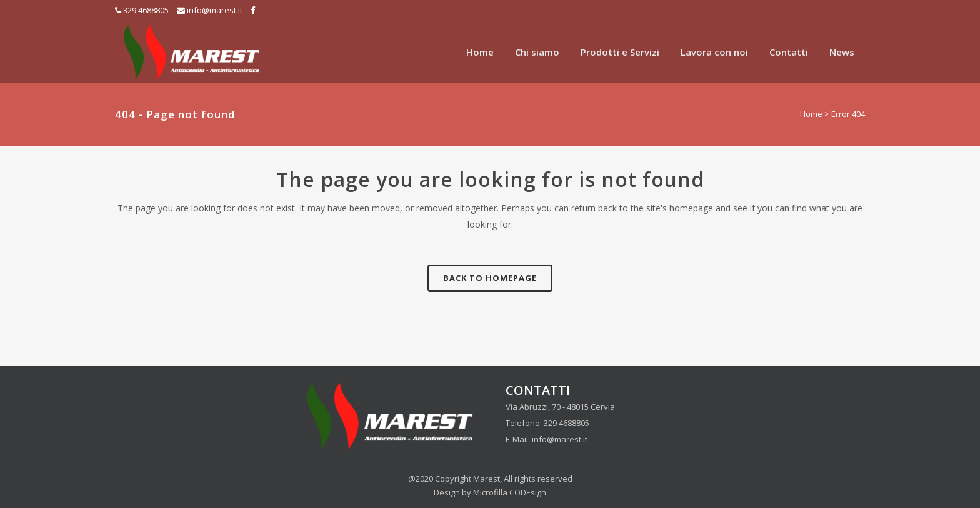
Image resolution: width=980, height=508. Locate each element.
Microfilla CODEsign (510, 492)
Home (811, 114)
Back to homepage (490, 278)
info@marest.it (215, 10)
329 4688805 (146, 10)
